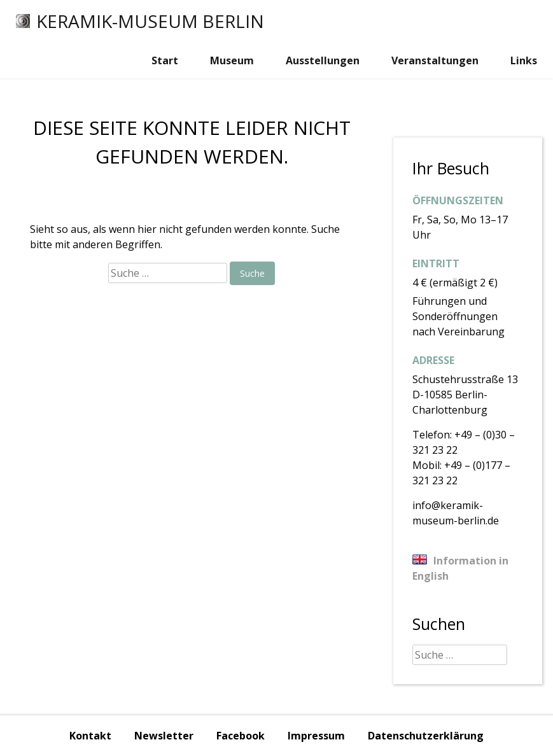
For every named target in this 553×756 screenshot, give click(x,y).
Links (524, 60)
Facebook (241, 736)
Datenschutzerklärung (426, 736)
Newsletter (164, 736)
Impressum (316, 736)
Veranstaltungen (435, 60)
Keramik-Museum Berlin (140, 21)
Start (165, 60)
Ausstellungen (323, 60)
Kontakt (90, 736)
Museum (232, 60)
